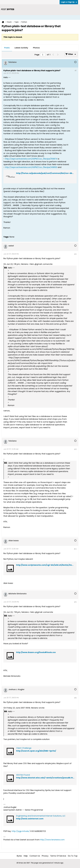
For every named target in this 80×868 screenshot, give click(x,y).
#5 (75, 602)
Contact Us (35, 856)
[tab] (7, 48)
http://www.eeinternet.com (30, 819)
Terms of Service (58, 856)
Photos (36, 48)
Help (26, 856)
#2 (75, 254)
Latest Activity (21, 48)
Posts (7, 48)
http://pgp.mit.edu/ (21, 831)
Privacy (45, 856)
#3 (75, 449)
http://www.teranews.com (52, 840)
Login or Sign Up (69, 2)
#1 (76, 71)
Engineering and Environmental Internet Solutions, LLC (41, 816)
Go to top (73, 856)
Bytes (19, 856)
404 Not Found (23, 775)
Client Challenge (24, 748)
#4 (75, 549)
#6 (75, 698)
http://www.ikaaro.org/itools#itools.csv (36, 652)
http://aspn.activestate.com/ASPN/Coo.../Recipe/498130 (31, 167)
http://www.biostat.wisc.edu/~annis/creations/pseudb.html (46, 778)
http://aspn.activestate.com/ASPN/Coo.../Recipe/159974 (31, 159)
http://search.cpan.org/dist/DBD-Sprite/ (36, 751)
